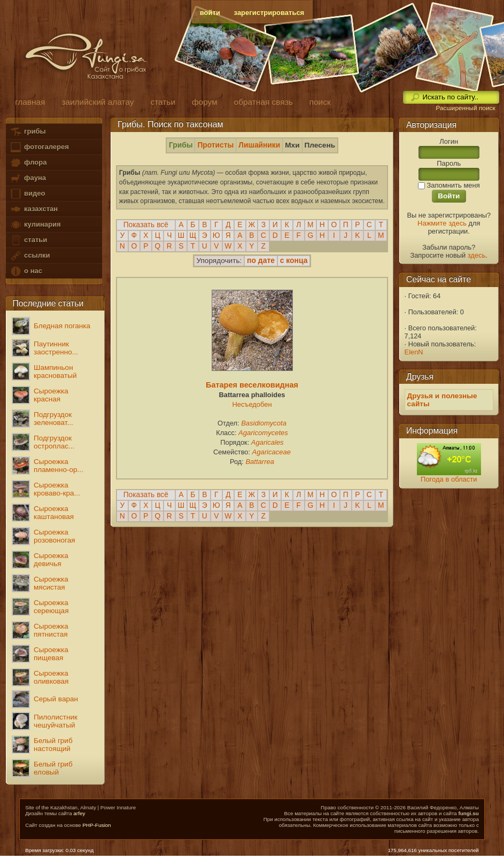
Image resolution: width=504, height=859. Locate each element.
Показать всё (146, 225)
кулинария (35, 225)
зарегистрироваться (269, 13)
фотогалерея (39, 147)
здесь (477, 255)
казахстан (34, 209)
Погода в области (449, 479)
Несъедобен (252, 404)
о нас (26, 271)
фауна (28, 178)
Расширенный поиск (465, 108)
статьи (28, 240)
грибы (28, 132)
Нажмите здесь (442, 223)
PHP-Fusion (96, 825)
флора (28, 163)
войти (210, 13)
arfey (79, 813)
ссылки (30, 256)
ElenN (414, 352)
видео (27, 194)
